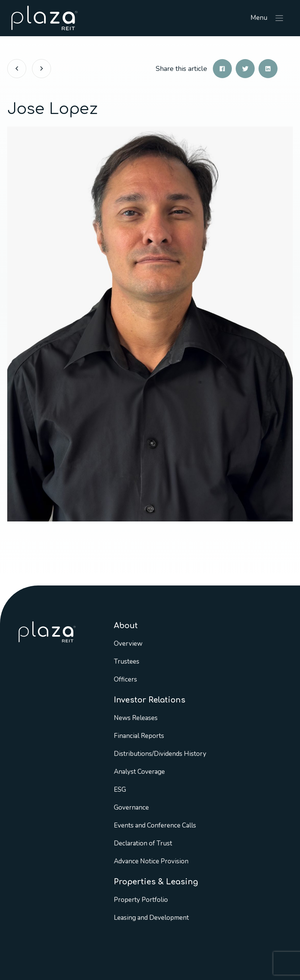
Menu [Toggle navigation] (267, 18)
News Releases (136, 718)
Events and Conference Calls (155, 825)
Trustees (127, 662)
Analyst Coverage (139, 772)
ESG (120, 790)
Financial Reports (139, 736)
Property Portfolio (141, 900)
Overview (128, 644)
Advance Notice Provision (151, 861)
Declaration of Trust (143, 843)
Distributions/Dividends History (160, 754)
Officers (125, 679)
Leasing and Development (151, 918)
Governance (131, 808)
